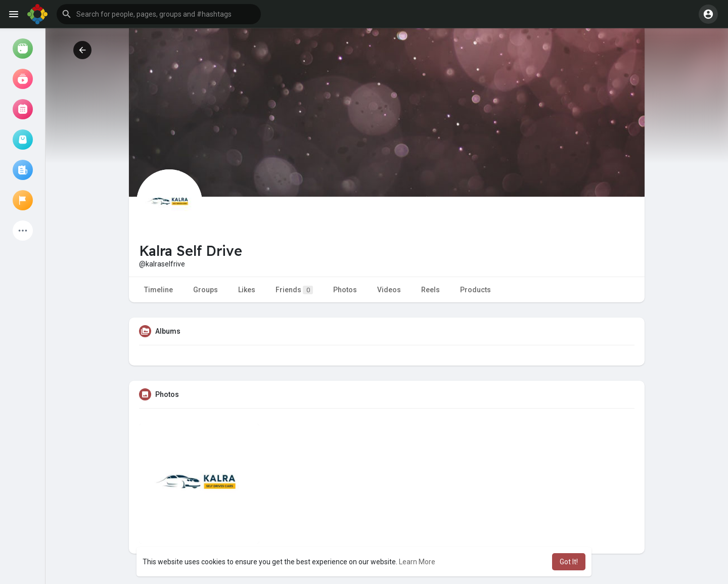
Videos (389, 290)
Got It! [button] (569, 562)
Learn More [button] (417, 562)
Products (475, 290)
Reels (430, 290)
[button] (159, 14)
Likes (247, 290)
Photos (345, 290)
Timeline (158, 290)
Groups (206, 290)
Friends (294, 290)
